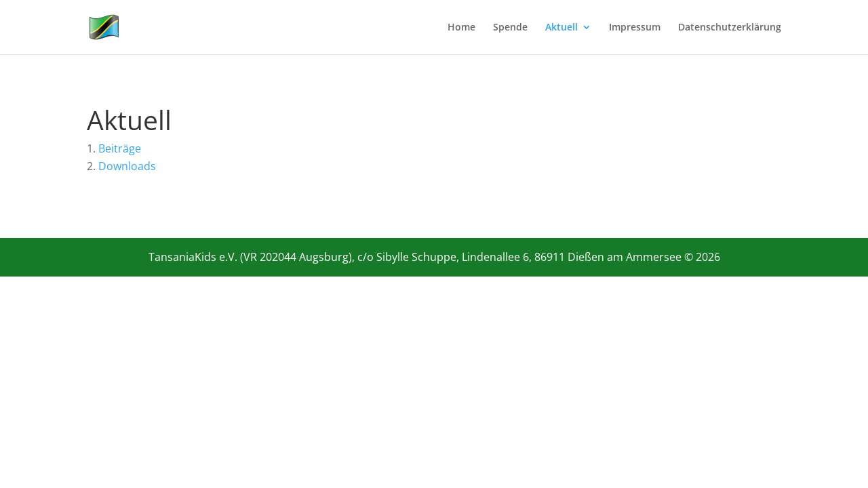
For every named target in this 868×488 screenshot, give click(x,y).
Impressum (635, 28)
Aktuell (561, 28)
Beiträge (120, 148)
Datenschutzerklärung (730, 28)
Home (461, 28)
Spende (510, 28)
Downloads (127, 166)
